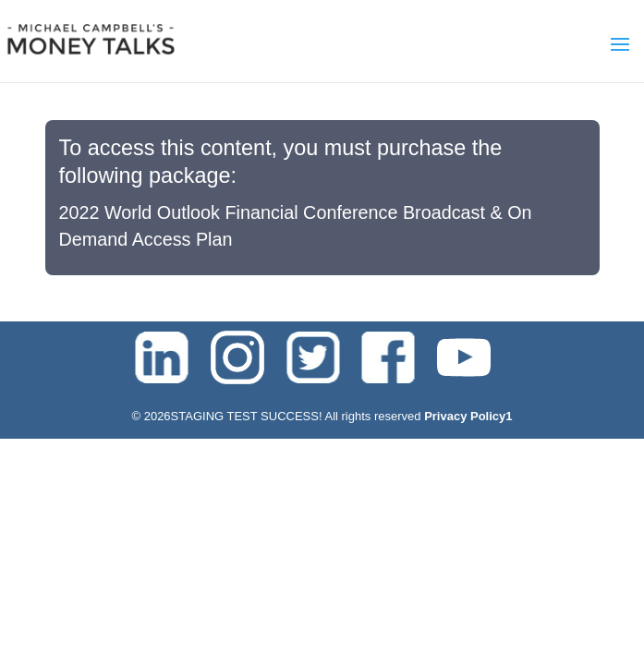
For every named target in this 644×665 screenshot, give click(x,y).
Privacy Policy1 (468, 416)
